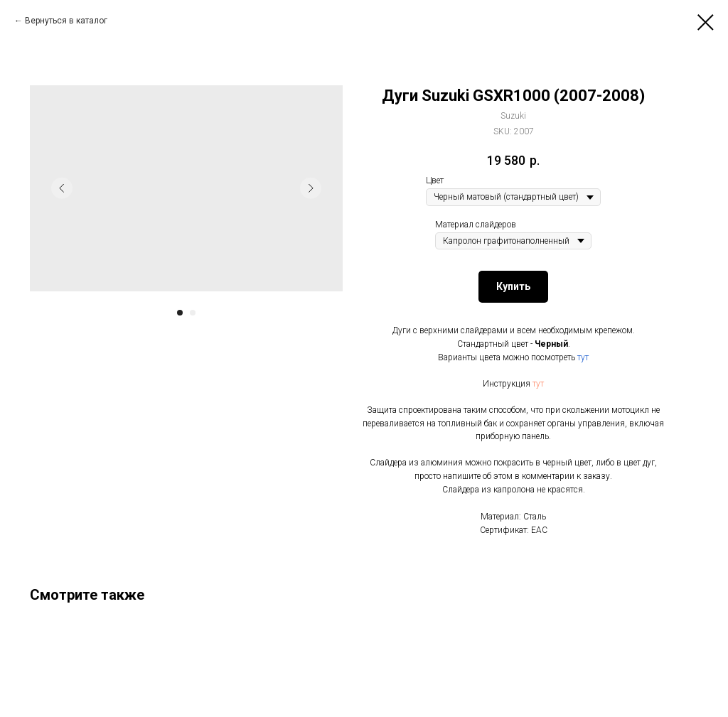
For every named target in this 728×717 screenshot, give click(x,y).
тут (583, 357)
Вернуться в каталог (66, 21)
